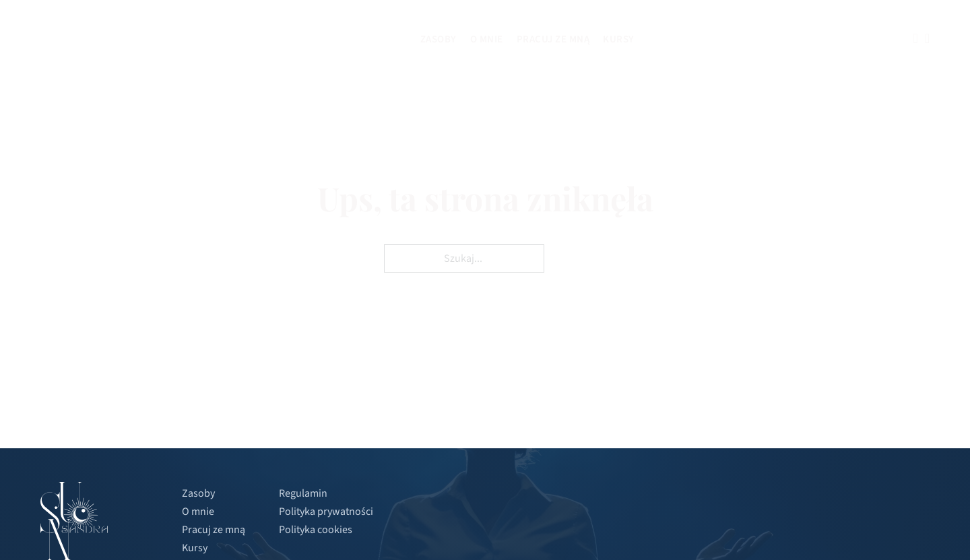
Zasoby (439, 39)
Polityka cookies (316, 530)
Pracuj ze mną (553, 39)
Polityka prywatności (326, 512)
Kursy (619, 39)
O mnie (487, 39)
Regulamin (303, 493)
